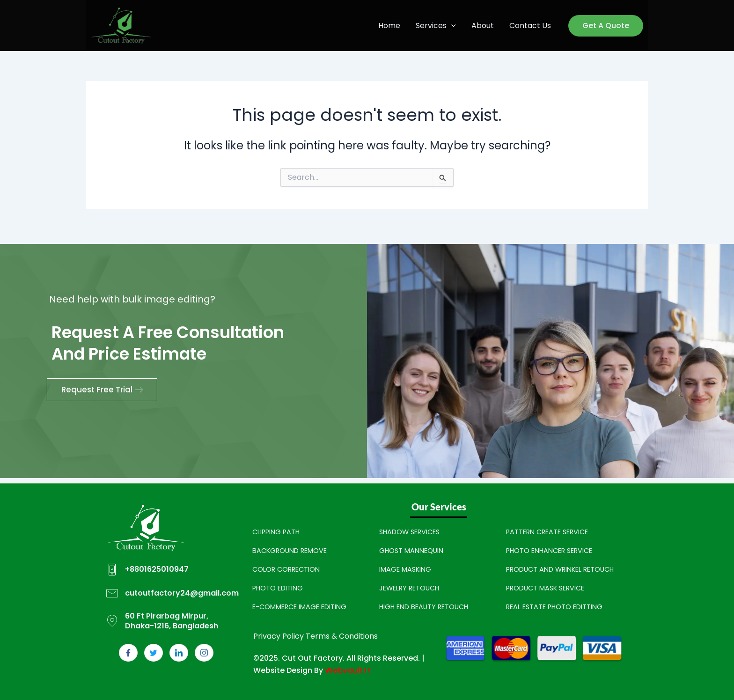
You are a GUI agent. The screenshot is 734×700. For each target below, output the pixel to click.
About (484, 26)
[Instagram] (204, 653)
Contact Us (531, 26)
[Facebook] (128, 653)
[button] (453, 26)
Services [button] (437, 26)
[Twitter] (154, 653)
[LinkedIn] (179, 653)
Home (391, 26)
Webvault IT (347, 670)
